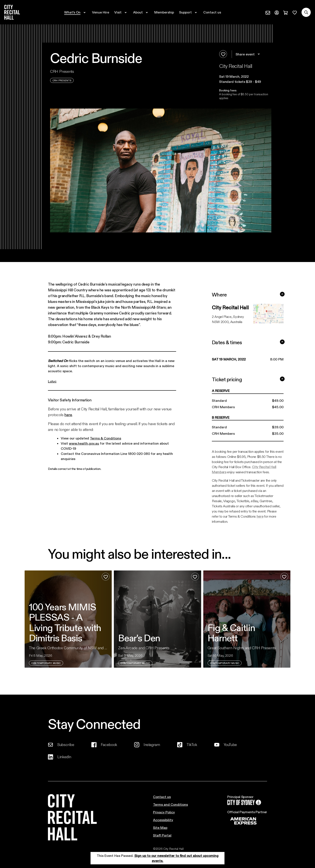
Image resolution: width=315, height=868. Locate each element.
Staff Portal (162, 835)
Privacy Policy (164, 812)
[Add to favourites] (223, 54)
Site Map (160, 827)
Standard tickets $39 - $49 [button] (240, 81)
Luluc (52, 381)
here (68, 415)
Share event (248, 54)
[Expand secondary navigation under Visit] (121, 12)
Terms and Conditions (170, 804)
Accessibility (163, 820)
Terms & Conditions (105, 438)
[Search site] (306, 12)
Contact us (162, 797)
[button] (245, 76)
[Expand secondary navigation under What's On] (76, 12)
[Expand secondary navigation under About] (141, 12)
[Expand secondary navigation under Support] (189, 12)
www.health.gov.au (84, 443)
